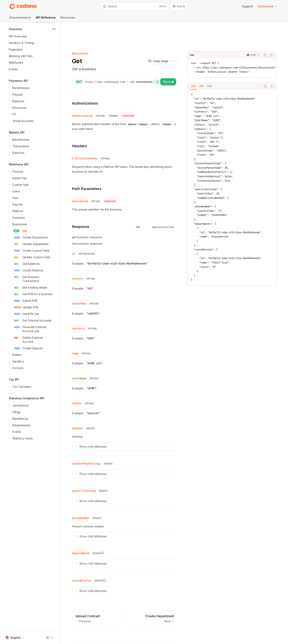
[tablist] (232, 66)
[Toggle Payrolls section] (15, 205)
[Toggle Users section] (14, 191)
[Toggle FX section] (12, 114)
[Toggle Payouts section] (15, 95)
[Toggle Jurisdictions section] (18, 406)
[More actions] (181, 40)
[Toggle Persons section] (16, 172)
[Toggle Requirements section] (19, 425)
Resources (68, 19)
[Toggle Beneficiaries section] (19, 88)
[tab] (201, 65)
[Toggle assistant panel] (179, 6)
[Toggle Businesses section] (18, 224)
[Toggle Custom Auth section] (18, 185)
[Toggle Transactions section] (19, 146)
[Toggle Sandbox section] (16, 361)
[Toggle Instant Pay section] (17, 178)
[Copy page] (165, 40)
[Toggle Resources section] (17, 108)
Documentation (20, 19)
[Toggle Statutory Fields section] (20, 438)
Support (247, 6)
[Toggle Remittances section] (18, 419)
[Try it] (175, 61)
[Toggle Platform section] (16, 211)
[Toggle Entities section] (15, 355)
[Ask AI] (279, 34)
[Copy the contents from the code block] (272, 34)
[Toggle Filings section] (14, 412)
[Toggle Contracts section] (16, 218)
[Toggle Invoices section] (16, 368)
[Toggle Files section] (13, 198)
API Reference (46, 19)
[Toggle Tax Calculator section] (20, 387)
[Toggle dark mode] (50, 638)
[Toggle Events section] (15, 432)
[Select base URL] (114, 61)
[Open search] (134, 6)
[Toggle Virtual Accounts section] (21, 121)
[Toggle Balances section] (16, 101)
